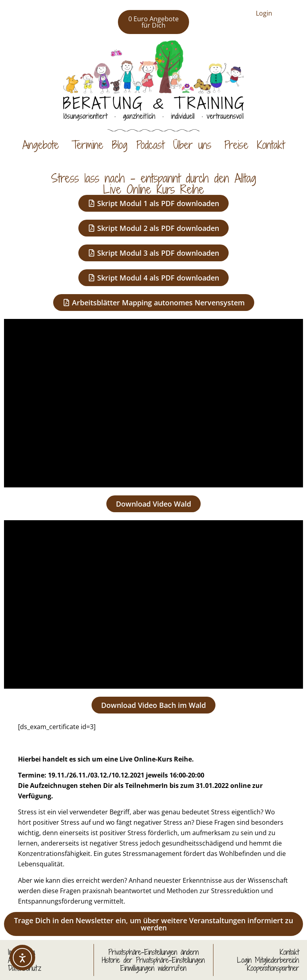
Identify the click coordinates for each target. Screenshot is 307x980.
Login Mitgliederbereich (268, 960)
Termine (87, 145)
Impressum (22, 952)
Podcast (150, 145)
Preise (236, 145)
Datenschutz (25, 968)
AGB (15, 960)
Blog (120, 145)
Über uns (194, 145)
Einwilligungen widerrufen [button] (153, 968)
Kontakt (271, 145)
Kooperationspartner (273, 968)
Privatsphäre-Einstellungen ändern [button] (153, 952)
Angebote (43, 145)
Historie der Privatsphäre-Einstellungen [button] (153, 960)
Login (264, 13)
